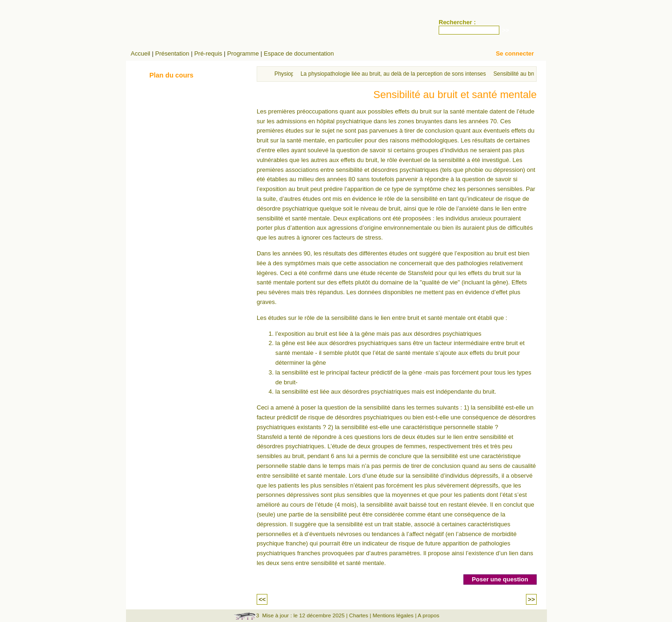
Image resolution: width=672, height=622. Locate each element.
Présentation (172, 53)
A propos (428, 615)
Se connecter (515, 53)
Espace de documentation (299, 53)
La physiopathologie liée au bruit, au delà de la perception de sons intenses (393, 74)
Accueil (140, 53)
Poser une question (500, 579)
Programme (243, 53)
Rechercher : (457, 22)
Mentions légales (393, 615)
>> (531, 599)
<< (262, 599)
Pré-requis (208, 53)
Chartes (359, 615)
